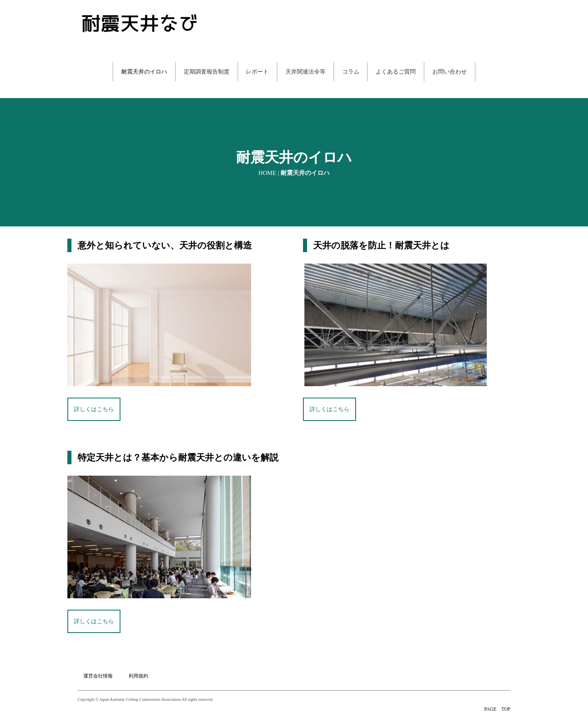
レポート (257, 72)
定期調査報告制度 (206, 72)
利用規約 (139, 667)
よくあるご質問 (396, 72)
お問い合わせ (450, 72)
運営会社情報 (98, 667)
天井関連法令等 (305, 72)
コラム (351, 72)
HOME (267, 173)
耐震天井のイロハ (144, 72)
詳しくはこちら (94, 409)
